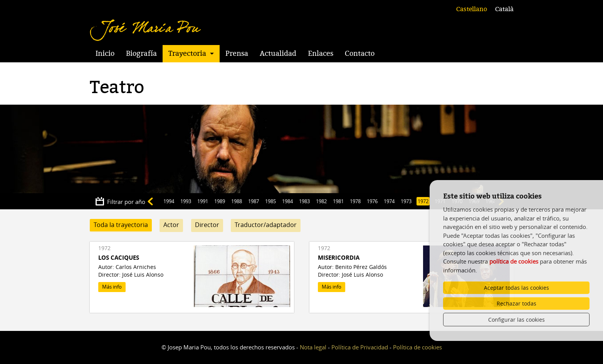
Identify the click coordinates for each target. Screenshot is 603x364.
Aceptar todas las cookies (516, 288)
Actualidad (278, 53)
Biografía (141, 53)
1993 (186, 201)
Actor (171, 225)
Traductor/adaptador (266, 225)
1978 (355, 201)
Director (207, 225)
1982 (321, 201)
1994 (169, 201)
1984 (287, 201)
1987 (254, 201)
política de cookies (514, 261)
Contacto (360, 53)
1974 (389, 201)
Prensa (237, 53)
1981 (338, 201)
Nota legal (313, 347)
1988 (237, 201)
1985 (270, 201)
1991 (203, 201)
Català (504, 9)
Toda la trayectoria (121, 225)
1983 (304, 201)
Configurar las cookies (516, 320)
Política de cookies (417, 347)
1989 (220, 201)
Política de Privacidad (360, 347)
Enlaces (321, 53)
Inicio (105, 53)
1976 (372, 201)
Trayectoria (187, 53)
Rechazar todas (516, 303)
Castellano (472, 9)
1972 (423, 201)
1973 (406, 201)
